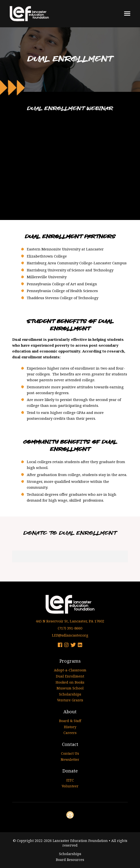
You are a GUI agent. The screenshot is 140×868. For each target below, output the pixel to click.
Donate (70, 771)
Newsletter (70, 759)
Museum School (70, 688)
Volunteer (70, 786)
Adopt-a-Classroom (70, 670)
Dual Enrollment (70, 676)
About (70, 712)
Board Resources (70, 860)
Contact (70, 744)
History (70, 727)
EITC (70, 780)
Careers (70, 733)
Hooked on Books (70, 682)
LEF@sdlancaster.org (70, 635)
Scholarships (70, 694)
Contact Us (70, 753)
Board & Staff (70, 721)
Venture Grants (70, 700)
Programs (70, 661)
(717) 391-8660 (70, 628)
